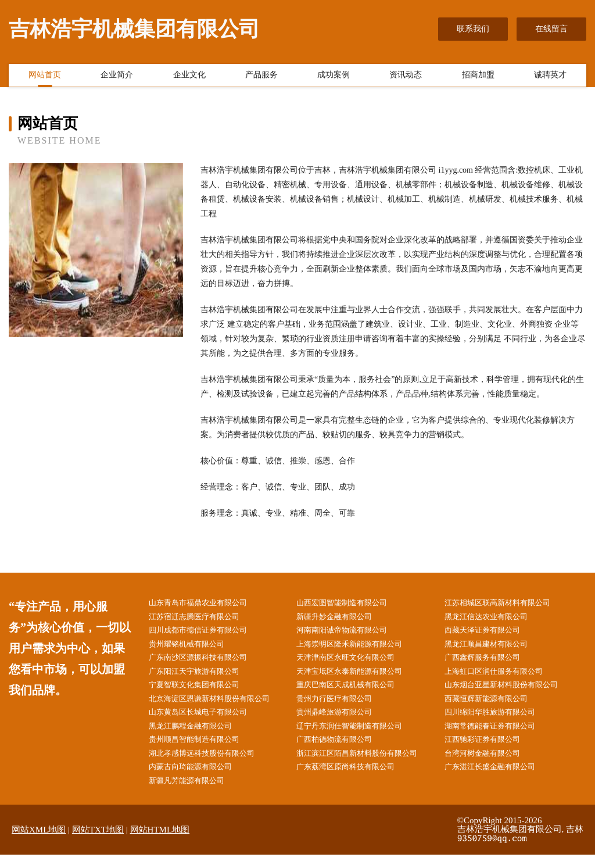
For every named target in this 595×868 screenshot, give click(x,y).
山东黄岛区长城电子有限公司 (207, 721)
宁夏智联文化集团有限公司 (203, 691)
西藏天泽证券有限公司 (490, 632)
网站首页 (45, 77)
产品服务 (261, 77)
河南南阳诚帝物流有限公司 (351, 632)
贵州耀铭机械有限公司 (195, 647)
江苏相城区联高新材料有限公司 (507, 603)
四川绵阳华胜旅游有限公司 (499, 721)
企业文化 (189, 77)
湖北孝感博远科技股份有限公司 (211, 764)
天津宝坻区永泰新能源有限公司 (359, 676)
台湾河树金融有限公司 (490, 764)
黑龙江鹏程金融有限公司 (199, 735)
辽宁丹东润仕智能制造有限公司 (359, 735)
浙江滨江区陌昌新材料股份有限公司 (367, 764)
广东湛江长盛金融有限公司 (499, 779)
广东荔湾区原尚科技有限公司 (355, 779)
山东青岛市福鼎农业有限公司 (207, 603)
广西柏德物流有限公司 (343, 750)
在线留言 (551, 29)
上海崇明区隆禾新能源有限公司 (359, 647)
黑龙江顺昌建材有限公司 (494, 647)
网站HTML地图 (160, 843)
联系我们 (473, 29)
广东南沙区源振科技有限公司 (207, 662)
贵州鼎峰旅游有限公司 (343, 721)
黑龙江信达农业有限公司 (494, 618)
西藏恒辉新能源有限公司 (494, 706)
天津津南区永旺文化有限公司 (355, 662)
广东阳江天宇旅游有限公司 (203, 676)
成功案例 (334, 77)
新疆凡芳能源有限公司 (195, 793)
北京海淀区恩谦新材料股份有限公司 (219, 706)
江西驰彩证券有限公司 (490, 750)
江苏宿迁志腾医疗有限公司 (203, 618)
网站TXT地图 (98, 843)
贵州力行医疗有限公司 (343, 706)
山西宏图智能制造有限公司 (351, 603)
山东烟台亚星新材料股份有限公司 (511, 691)
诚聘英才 (550, 77)
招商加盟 (478, 77)
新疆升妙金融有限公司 (343, 618)
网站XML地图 (39, 843)
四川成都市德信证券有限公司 (207, 632)
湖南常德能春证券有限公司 (499, 735)
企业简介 (117, 77)
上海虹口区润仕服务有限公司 (503, 676)
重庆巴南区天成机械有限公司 (355, 691)
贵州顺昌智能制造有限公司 (203, 750)
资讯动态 (406, 77)
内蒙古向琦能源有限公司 (199, 779)
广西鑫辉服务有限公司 (490, 662)
